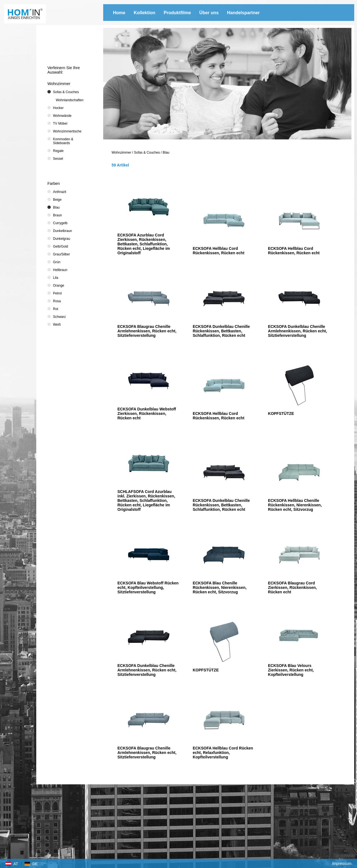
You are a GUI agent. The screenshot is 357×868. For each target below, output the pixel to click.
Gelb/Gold (61, 246)
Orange (59, 286)
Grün (57, 262)
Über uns (209, 13)
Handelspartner (243, 13)
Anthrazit (60, 192)
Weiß (57, 325)
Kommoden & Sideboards (63, 141)
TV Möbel (60, 124)
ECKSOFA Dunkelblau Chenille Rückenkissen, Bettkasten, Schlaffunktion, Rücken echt (221, 331)
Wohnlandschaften (70, 100)
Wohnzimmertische (67, 131)
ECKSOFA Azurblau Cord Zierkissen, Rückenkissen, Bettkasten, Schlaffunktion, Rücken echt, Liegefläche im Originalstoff (144, 244)
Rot (56, 309)
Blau (166, 153)
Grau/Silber (61, 254)
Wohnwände (62, 116)
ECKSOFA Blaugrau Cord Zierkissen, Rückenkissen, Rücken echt (292, 587)
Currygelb (60, 223)
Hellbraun (60, 270)
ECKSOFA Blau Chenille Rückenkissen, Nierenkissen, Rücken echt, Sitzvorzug (220, 587)
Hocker (58, 108)
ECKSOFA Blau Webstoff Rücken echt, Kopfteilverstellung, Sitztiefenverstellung (148, 587)
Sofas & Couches (147, 153)
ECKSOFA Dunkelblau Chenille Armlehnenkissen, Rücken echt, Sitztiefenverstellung (298, 331)
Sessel (58, 159)
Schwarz (59, 317)
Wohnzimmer (121, 153)
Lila (56, 278)
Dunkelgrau (61, 239)
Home (119, 13)
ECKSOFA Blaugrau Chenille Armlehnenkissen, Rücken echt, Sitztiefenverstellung (147, 331)
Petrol (57, 293)
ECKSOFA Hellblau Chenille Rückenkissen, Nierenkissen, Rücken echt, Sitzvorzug (295, 505)
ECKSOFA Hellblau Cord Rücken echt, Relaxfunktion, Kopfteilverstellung (223, 753)
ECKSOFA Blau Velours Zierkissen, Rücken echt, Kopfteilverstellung (291, 670)
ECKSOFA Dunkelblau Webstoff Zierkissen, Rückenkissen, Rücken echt (147, 414)
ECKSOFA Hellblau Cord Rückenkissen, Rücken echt (219, 251)
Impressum (342, 864)
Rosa (57, 301)
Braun (57, 215)
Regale (58, 151)
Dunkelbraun (62, 231)
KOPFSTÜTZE (281, 414)
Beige (57, 200)
